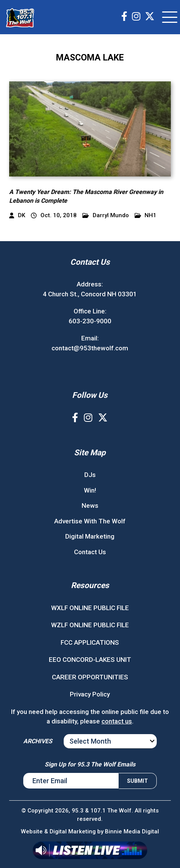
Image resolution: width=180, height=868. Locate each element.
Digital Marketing (90, 536)
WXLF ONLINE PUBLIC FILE (90, 608)
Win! (90, 490)
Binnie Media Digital (132, 831)
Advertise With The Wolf (90, 521)
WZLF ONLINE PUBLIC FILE (90, 625)
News (90, 506)
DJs (90, 475)
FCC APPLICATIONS (90, 642)
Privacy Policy (90, 694)
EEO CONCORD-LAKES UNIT (90, 660)
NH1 (146, 215)
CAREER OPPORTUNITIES (90, 677)
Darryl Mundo (106, 215)
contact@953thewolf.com (90, 348)
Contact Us (90, 552)
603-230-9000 (90, 321)
